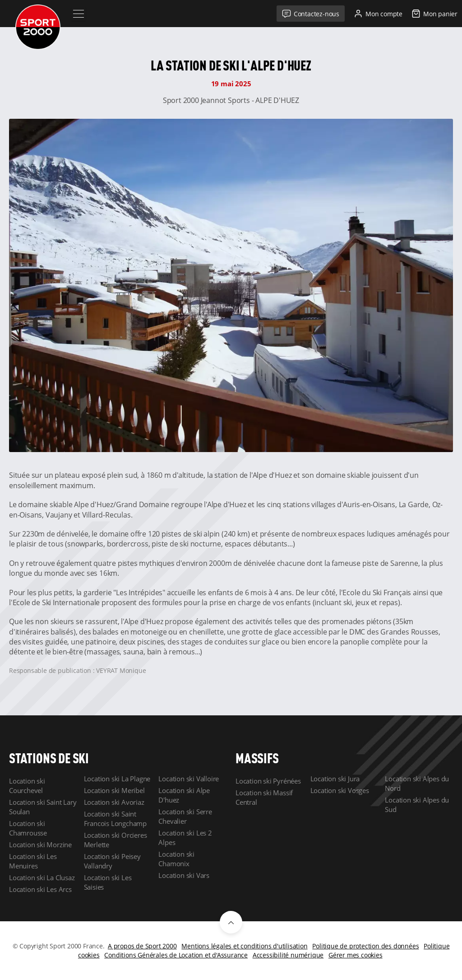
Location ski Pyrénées (268, 781)
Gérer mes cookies (356, 955)
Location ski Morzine (40, 845)
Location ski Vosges (340, 790)
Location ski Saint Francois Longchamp (115, 819)
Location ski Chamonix (176, 859)
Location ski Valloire (189, 779)
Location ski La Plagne (117, 779)
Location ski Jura (335, 779)
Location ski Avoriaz (114, 802)
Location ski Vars (184, 875)
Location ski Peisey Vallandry (112, 861)
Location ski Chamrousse (28, 828)
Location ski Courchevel (27, 786)
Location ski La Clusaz (42, 877)
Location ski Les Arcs (40, 889)
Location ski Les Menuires (33, 861)
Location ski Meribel (114, 790)
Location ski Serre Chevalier (185, 816)
